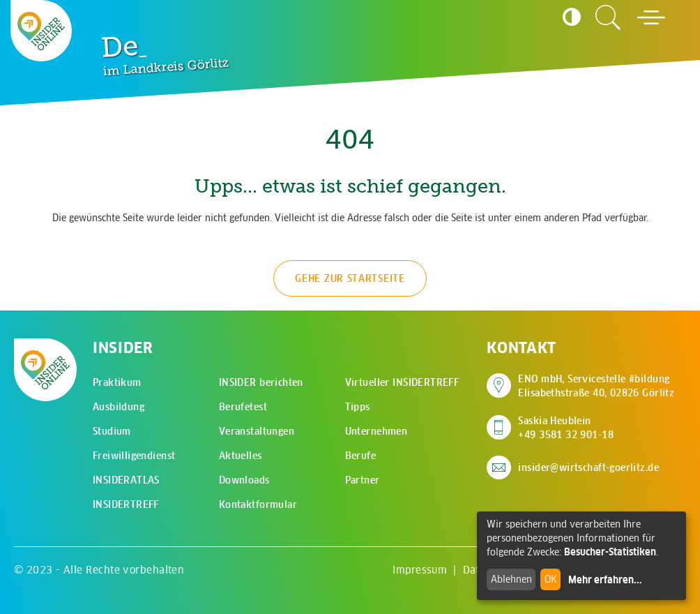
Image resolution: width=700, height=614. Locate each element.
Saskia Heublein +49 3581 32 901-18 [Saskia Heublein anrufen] (566, 428)
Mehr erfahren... (605, 580)
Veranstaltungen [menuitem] (257, 431)
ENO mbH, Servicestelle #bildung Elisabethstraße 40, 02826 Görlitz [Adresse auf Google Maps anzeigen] (596, 386)
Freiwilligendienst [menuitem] (134, 456)
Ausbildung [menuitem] (119, 407)
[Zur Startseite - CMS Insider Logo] (41, 31)
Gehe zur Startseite (350, 278)
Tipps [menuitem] (358, 407)
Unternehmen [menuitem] (376, 431)
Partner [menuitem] (363, 480)
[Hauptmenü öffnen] (651, 17)
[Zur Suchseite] (608, 17)
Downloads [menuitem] (244, 480)
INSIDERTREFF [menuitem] (126, 504)
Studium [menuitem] (112, 431)
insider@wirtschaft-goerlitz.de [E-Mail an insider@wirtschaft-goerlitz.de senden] (588, 467)
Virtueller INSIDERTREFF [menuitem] (402, 382)
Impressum (420, 570)
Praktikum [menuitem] (117, 382)
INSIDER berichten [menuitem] (261, 382)
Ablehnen (511, 579)
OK (551, 579)
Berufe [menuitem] (361, 456)
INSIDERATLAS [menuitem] (126, 480)
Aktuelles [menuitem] (241, 456)
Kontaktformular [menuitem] (258, 504)
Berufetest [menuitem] (243, 407)
